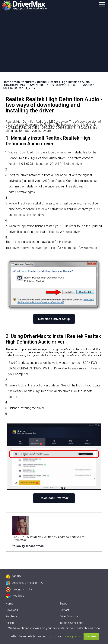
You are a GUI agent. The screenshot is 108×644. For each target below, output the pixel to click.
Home (9, 604)
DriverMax (19, 540)
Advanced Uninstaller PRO (24, 583)
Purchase (11, 616)
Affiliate (10, 623)
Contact (64, 610)
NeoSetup (15, 596)
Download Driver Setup (54, 319)
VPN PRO (15, 576)
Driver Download (69, 616)
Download (12, 610)
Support (64, 604)
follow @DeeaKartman (28, 546)
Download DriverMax (54, 498)
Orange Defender (19, 589)
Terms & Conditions (71, 623)
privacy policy (71, 636)
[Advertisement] (54, 43)
